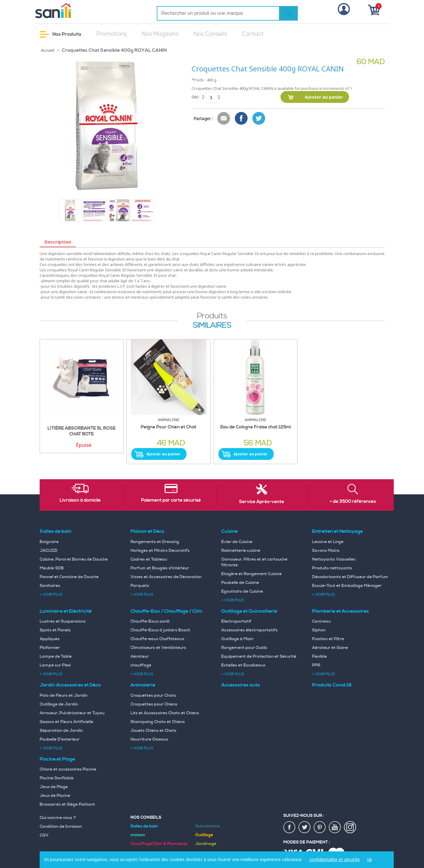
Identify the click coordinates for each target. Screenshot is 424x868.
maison (138, 835)
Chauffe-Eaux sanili (150, 621)
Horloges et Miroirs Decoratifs (160, 551)
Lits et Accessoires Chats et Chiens (165, 713)
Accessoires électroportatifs (250, 630)
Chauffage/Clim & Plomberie (159, 844)
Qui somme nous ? (58, 818)
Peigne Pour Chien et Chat (169, 427)
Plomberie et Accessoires (340, 611)
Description (58, 242)
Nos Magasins (160, 34)
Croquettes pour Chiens (154, 704)
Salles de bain (56, 531)
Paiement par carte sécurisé (171, 500)
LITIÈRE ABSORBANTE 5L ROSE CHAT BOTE (82, 431)
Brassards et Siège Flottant (67, 804)
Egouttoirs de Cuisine (242, 591)
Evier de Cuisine (237, 542)
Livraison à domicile (80, 500)
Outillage (204, 835)
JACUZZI (49, 551)
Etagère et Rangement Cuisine (251, 574)
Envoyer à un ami (224, 119)
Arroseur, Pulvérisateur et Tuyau (72, 713)
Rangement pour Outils (244, 648)
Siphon (319, 630)
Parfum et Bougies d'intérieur (160, 568)
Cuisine (230, 531)
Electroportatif (236, 621)
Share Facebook (242, 119)
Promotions (112, 34)
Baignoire (49, 542)
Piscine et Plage (57, 759)
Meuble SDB (52, 568)
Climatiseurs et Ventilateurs (158, 648)
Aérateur (140, 657)
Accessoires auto (241, 685)
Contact (253, 34)
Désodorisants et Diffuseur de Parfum (350, 577)
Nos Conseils (210, 34)
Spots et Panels (55, 630)
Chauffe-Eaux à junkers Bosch (160, 630)
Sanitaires (50, 586)
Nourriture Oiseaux (149, 739)
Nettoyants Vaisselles (334, 559)
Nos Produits (61, 34)
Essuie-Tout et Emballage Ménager (347, 586)
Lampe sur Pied (55, 665)
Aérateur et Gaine (330, 648)
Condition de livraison (61, 827)
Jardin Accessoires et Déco (70, 685)
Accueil (48, 51)
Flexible (319, 657)
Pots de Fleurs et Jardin (64, 696)
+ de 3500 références (353, 502)
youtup (335, 827)
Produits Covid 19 (332, 685)
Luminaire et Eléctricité (66, 611)
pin (320, 827)
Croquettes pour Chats (153, 696)
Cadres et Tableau (149, 559)
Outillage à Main (237, 639)
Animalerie (143, 685)
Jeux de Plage (54, 787)
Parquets (140, 586)
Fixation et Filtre (328, 639)
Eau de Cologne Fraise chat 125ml (256, 427)
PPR (316, 665)
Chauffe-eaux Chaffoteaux (157, 639)
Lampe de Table (56, 657)
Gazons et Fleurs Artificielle (66, 722)
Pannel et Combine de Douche (69, 577)
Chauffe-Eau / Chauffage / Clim (166, 611)
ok (370, 859)
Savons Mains (326, 551)
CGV (44, 835)
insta (350, 827)
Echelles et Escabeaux (243, 665)
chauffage (141, 665)
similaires (212, 326)
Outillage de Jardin (59, 704)
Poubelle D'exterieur (60, 739)
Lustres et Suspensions (63, 621)
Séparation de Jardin (61, 731)
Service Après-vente (262, 502)
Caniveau (321, 621)
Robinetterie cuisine (241, 551)
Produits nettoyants (332, 568)
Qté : (196, 97)
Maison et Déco (147, 531)
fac (290, 827)
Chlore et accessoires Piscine (68, 769)
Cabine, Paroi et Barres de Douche (74, 559)
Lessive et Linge (328, 542)
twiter (305, 827)
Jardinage (206, 844)
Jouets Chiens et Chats (153, 731)
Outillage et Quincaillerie (249, 611)
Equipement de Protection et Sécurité (259, 657)
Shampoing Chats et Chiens (158, 722)
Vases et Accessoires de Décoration (166, 577)
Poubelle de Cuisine (240, 583)
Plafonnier (50, 648)
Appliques (50, 639)
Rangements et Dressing (155, 542)
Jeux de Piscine (55, 796)
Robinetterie (208, 826)
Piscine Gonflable (57, 778)
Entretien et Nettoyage (337, 531)
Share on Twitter (259, 119)
